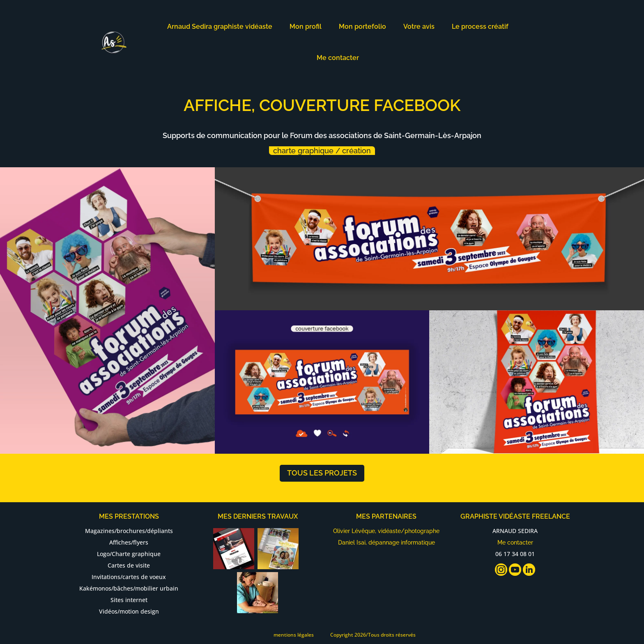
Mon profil (306, 27)
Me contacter (338, 58)
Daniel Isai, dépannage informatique (386, 542)
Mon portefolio (362, 27)
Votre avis (419, 27)
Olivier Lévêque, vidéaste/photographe (386, 531)
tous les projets (322, 473)
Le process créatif (480, 27)
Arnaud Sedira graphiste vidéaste (220, 27)
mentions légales (294, 635)
